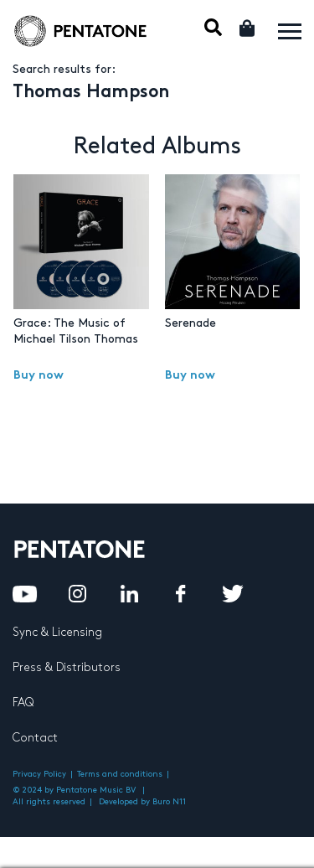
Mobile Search (213, 27)
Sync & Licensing (57, 632)
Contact (35, 738)
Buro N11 (169, 802)
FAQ (23, 703)
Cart (248, 28)
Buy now (39, 376)
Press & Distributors (67, 667)
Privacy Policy (39, 774)
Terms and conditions (120, 774)
